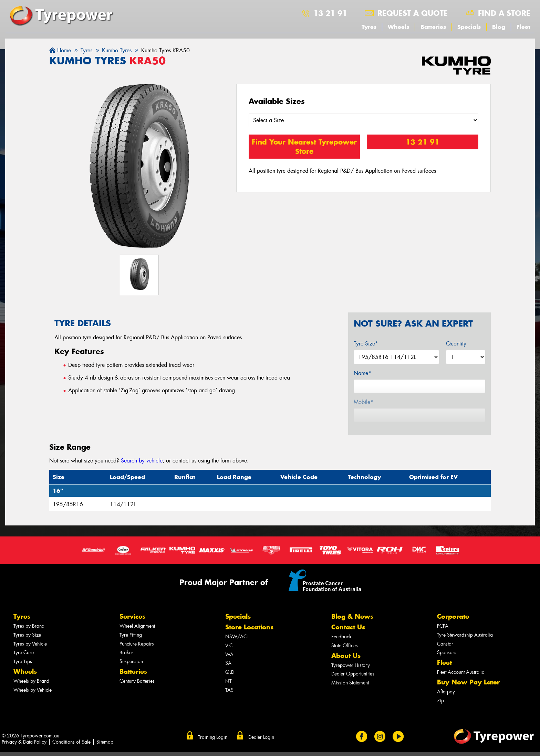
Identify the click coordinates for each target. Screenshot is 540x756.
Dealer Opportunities (353, 674)
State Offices (345, 646)
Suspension (131, 662)
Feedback (341, 637)
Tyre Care (24, 653)
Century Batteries (137, 681)
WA (229, 655)
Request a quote (413, 13)
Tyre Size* (366, 344)
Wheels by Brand (31, 681)
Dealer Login (261, 737)
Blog (499, 27)
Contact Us (348, 627)
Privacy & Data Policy (24, 742)
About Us (346, 656)
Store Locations (249, 627)
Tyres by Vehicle (30, 644)
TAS (229, 690)
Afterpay (446, 692)
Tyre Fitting (131, 635)
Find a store (504, 13)
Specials (469, 27)
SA (228, 663)
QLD (230, 672)
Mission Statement (350, 683)
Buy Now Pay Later (468, 682)
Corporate (453, 616)
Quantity (456, 344)
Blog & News (352, 616)
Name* (362, 373)
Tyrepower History (351, 665)
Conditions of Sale (71, 742)
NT (229, 681)
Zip (440, 701)
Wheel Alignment (137, 626)
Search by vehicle (142, 461)
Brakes (127, 653)
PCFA (443, 626)
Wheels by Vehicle (33, 690)
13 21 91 (330, 13)
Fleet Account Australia (461, 672)
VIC (229, 646)
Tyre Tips (23, 662)
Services (132, 616)
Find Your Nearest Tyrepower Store (304, 147)
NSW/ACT (237, 637)
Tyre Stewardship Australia (465, 635)
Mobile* (364, 402)
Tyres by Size (27, 635)
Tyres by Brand (29, 626)
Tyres (369, 27)
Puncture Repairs (137, 644)
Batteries (433, 27)
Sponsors (447, 653)
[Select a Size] (364, 120)
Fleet (523, 27)
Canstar (445, 644)
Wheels (398, 27)
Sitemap (105, 742)
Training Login (213, 737)
